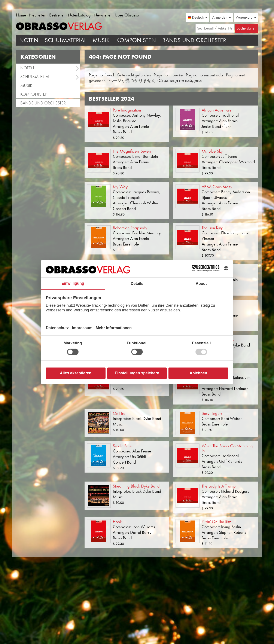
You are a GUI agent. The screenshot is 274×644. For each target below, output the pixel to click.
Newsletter (103, 15)
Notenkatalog (79, 15)
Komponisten (136, 40)
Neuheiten (38, 15)
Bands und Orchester (194, 40)
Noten (29, 40)
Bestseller (57, 15)
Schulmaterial (66, 40)
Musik (101, 40)
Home (21, 15)
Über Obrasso (127, 15)
